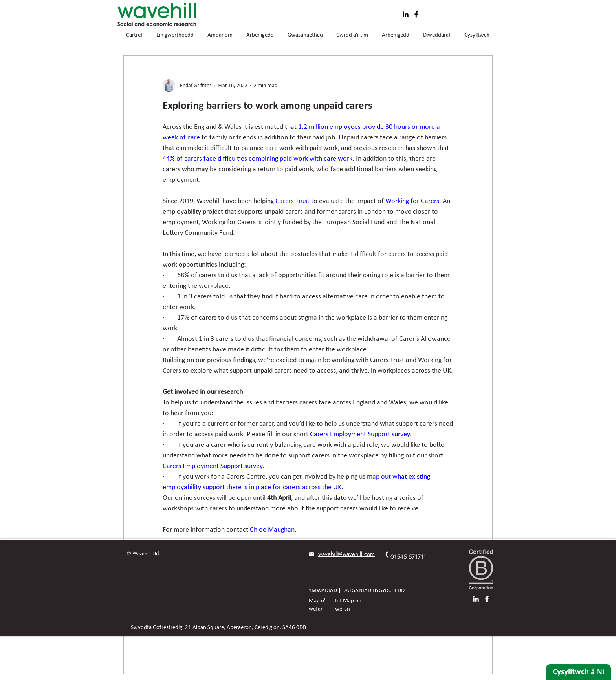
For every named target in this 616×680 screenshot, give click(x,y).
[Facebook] (416, 14)
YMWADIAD (323, 591)
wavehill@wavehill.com (346, 554)
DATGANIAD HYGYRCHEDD (373, 591)
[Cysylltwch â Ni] (578, 672)
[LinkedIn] (406, 14)
